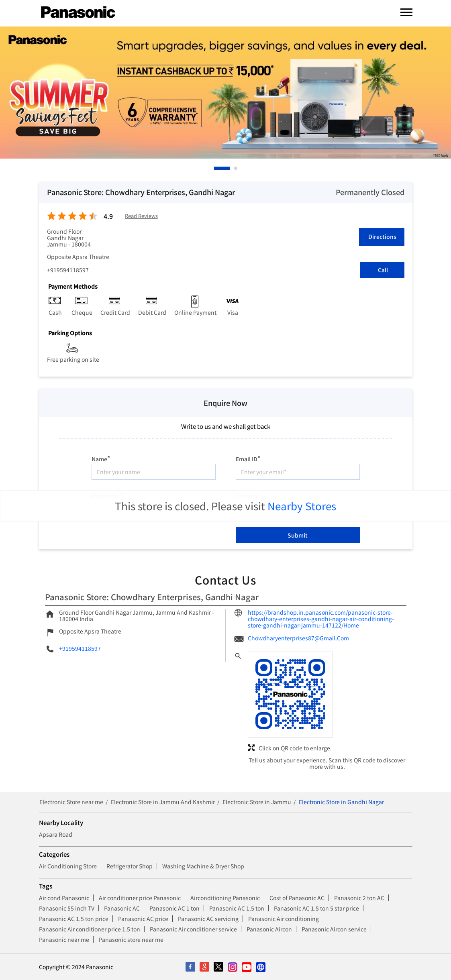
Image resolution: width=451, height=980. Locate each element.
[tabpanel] (225, 93)
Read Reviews (141, 216)
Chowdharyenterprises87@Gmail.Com (298, 638)
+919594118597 (68, 270)
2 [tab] (236, 168)
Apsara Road (56, 834)
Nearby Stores (302, 506)
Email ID (248, 458)
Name (101, 458)
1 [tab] (216, 168)
